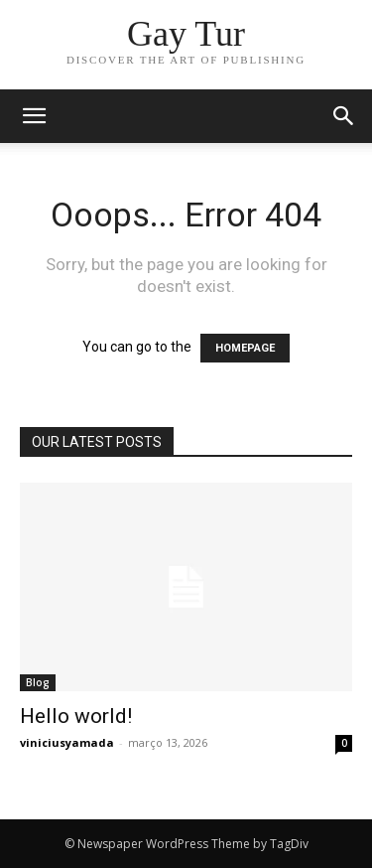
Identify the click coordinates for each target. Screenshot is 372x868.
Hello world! (76, 716)
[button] (344, 116)
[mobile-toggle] (34, 116)
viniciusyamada (67, 742)
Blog (38, 682)
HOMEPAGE (245, 348)
